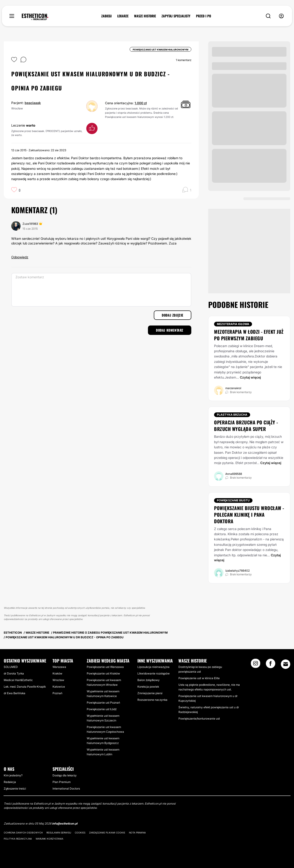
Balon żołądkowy (149, 680)
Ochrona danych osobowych (23, 833)
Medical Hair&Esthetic (18, 680)
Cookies (80, 833)
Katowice (59, 687)
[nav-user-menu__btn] (281, 16)
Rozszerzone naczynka (152, 700)
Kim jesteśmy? (13, 775)
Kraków (57, 673)
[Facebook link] (271, 665)
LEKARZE (123, 16)
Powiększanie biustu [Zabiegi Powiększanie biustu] (233, 500)
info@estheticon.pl (65, 823)
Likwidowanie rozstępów (154, 673)
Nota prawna (137, 833)
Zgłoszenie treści (15, 789)
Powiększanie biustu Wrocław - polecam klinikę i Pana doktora (249, 515)
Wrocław (58, 680)
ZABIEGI (106, 16)
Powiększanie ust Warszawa (105, 667)
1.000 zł (141, 103)
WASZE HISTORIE (145, 16)
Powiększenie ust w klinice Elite (199, 678)
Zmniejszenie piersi (150, 693)
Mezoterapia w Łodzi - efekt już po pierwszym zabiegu (249, 335)
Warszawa (59, 667)
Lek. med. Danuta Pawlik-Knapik (25, 687)
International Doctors (66, 789)
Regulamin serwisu (59, 833)
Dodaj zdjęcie (173, 315)
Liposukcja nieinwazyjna (153, 667)
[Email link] (286, 664)
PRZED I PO (204, 16)
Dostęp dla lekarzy (65, 775)
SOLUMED (11, 667)
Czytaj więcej (250, 377)
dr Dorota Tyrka (14, 673)
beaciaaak (33, 103)
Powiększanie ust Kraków (103, 673)
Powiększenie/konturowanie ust (199, 719)
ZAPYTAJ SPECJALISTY (176, 16)
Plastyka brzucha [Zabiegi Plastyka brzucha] (232, 415)
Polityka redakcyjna (18, 839)
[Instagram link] (256, 665)
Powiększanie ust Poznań (103, 703)
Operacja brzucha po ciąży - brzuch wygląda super (246, 426)
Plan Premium (62, 782)
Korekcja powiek (148, 687)
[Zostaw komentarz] (101, 290)
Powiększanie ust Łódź (102, 709)
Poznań (57, 693)
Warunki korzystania (49, 839)
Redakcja (10, 782)
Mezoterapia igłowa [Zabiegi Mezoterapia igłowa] (233, 324)
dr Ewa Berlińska (15, 693)
